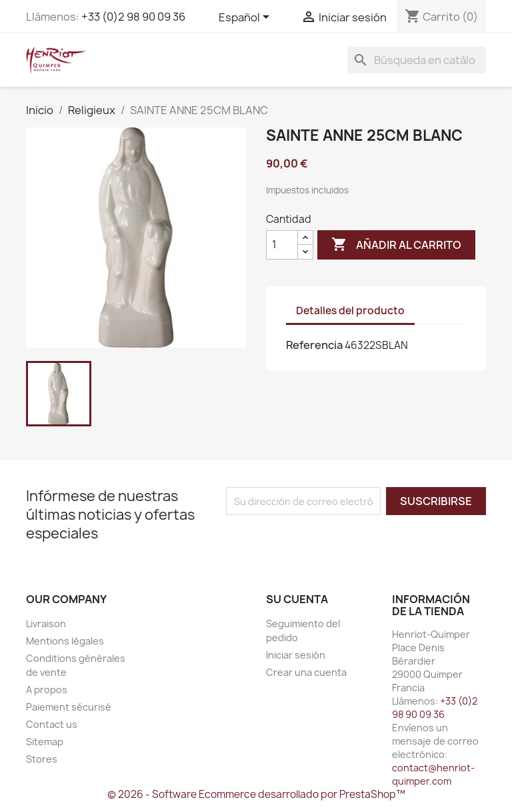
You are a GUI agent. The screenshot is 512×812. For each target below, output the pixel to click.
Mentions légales (65, 641)
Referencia (314, 345)
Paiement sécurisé (69, 707)
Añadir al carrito (396, 245)
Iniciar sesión (296, 655)
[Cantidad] (282, 245)
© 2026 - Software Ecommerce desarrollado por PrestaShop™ (256, 794)
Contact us (52, 724)
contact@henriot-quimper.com (433, 774)
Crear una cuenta (306, 672)
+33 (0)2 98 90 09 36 (133, 17)
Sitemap (45, 742)
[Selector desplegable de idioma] (246, 18)
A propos (47, 690)
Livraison (46, 624)
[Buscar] (417, 60)
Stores (42, 759)
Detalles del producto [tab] (350, 311)
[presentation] (337, 541)
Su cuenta (297, 599)
